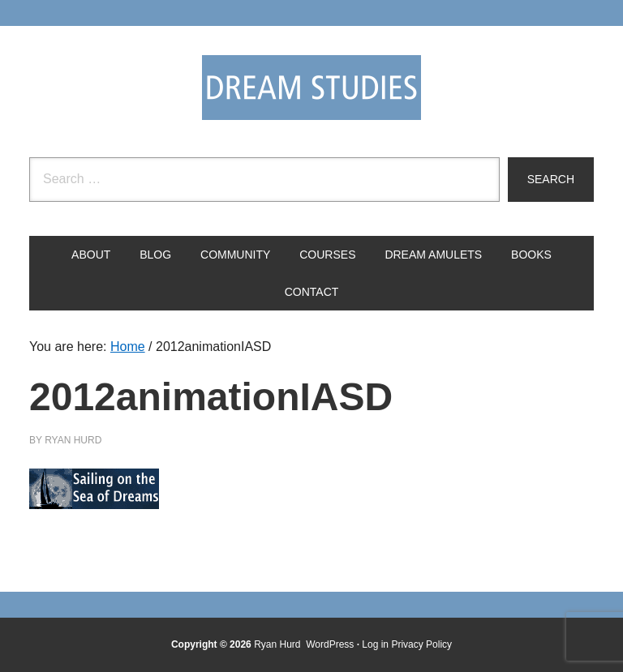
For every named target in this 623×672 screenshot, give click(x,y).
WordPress (330, 644)
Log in (375, 644)
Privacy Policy (421, 644)
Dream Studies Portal (311, 88)
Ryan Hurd (279, 644)
